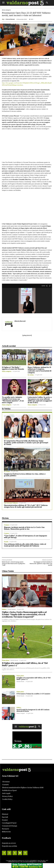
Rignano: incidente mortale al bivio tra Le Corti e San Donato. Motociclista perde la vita (24, 528)
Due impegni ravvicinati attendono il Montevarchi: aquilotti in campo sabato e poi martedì (41, 564)
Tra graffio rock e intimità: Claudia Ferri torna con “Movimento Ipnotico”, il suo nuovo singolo (13, 400)
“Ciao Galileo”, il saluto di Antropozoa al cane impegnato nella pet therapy (25, 537)
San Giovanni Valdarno (11, 503)
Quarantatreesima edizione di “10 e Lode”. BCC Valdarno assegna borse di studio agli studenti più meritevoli (26, 506)
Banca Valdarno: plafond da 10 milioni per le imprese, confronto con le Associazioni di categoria (40, 370)
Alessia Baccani (10, 19)
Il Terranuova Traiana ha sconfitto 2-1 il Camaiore (33, 694)
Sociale (6, 542)
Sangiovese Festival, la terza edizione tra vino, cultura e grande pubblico (25, 475)
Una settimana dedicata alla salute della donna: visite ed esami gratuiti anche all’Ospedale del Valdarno (25, 545)
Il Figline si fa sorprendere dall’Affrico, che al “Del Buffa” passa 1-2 (25, 664)
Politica (4, 609)
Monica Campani (21, 713)
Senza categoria (6, 10)
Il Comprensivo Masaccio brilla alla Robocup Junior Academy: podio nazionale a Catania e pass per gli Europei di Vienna (26, 443)
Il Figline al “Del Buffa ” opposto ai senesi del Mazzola (13, 368)
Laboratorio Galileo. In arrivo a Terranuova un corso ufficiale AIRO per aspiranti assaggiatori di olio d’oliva (40, 400)
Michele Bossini (14, 660)
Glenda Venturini (12, 609)
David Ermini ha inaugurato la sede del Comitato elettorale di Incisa (33, 710)
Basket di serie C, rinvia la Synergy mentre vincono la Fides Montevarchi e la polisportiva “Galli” (13, 564)
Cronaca (6, 525)
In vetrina (31, 375)
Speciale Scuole (8, 438)
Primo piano (6, 660)
